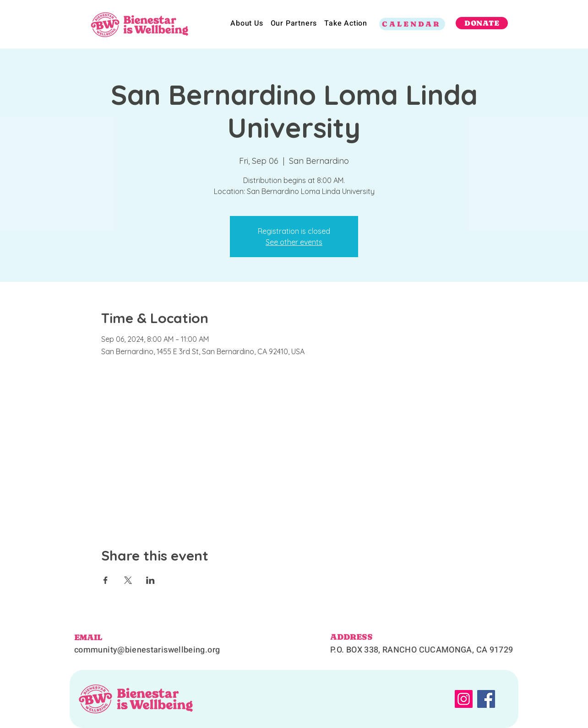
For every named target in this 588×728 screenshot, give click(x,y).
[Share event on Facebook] (106, 580)
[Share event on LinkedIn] (150, 580)
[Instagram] (464, 699)
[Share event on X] (128, 580)
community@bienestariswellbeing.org (147, 650)
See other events (294, 242)
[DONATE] (482, 23)
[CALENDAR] (412, 24)
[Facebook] (486, 699)
